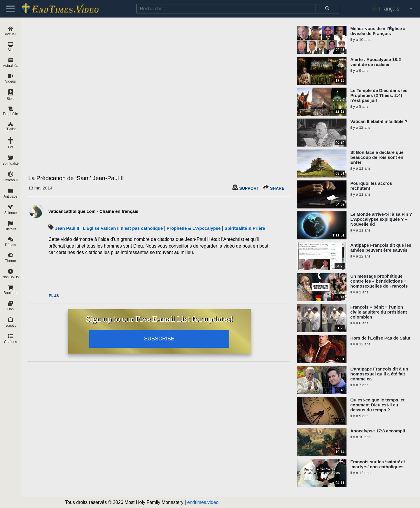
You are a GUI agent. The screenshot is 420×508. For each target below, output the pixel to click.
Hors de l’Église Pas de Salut (380, 338)
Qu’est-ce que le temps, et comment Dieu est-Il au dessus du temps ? (377, 405)
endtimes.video (203, 502)
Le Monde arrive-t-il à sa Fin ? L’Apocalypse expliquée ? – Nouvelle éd (381, 219)
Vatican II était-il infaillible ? (379, 121)
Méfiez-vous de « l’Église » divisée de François (378, 31)
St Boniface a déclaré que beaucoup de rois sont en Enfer (377, 157)
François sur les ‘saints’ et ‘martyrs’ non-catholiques (378, 464)
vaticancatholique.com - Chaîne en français (93, 211)
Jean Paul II (67, 228)
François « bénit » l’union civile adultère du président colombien (379, 312)
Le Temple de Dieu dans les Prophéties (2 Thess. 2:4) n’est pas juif (379, 95)
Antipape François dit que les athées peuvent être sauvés (381, 248)
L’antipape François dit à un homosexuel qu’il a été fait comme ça (379, 374)
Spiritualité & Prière (245, 228)
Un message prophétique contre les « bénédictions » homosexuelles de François (379, 281)
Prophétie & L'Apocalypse (194, 228)
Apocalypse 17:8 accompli (378, 431)
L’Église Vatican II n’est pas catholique (123, 228)
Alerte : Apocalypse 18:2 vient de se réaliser (376, 62)
